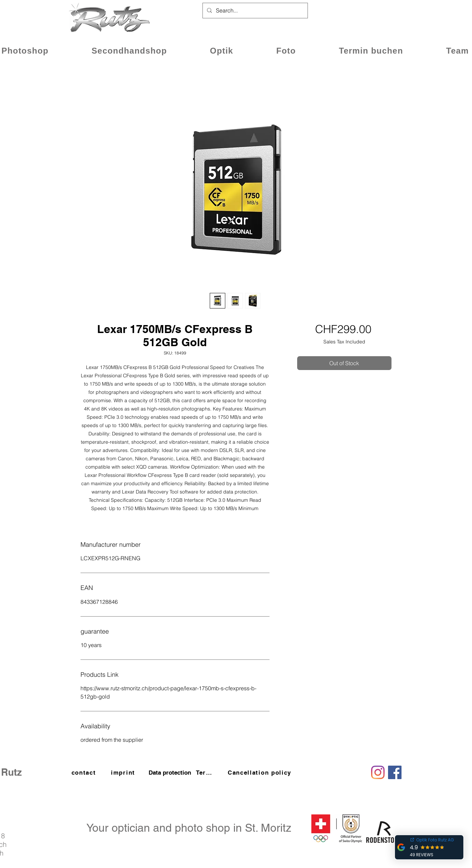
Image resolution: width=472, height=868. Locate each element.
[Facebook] (395, 772)
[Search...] (254, 11)
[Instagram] (378, 772)
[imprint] (124, 773)
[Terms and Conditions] (207, 773)
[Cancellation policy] (260, 773)
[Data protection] (170, 773)
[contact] (84, 773)
